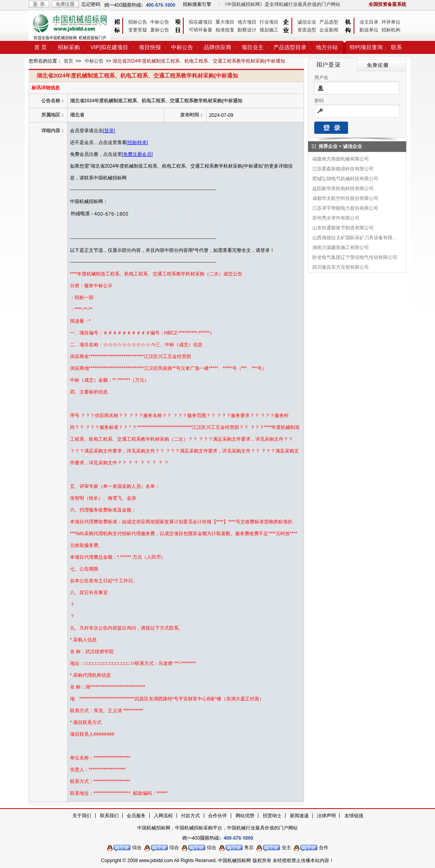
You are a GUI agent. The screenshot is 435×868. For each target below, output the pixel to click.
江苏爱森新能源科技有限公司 (343, 169)
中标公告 (160, 22)
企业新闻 (329, 30)
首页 (68, 61)
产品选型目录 (290, 47)
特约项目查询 (366, 47)
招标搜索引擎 (197, 4)
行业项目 (269, 22)
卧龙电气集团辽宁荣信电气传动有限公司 (355, 257)
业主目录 (369, 22)
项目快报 (150, 47)
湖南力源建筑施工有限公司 (341, 247)
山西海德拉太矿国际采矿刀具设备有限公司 (355, 238)
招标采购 (69, 47)
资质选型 (307, 30)
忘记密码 (91, 4)
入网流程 (163, 816)
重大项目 (225, 22)
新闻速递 (299, 816)
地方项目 (247, 22)
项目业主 (253, 47)
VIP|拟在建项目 (109, 47)
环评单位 (391, 22)
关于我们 (82, 816)
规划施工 (269, 30)
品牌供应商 (217, 47)
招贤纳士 (272, 816)
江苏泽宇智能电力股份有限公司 (345, 208)
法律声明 (326, 816)
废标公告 (160, 30)
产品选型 (329, 22)
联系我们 (109, 816)
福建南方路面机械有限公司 (341, 159)
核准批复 (225, 30)
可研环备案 (201, 30)
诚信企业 (307, 22)
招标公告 (138, 22)
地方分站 (327, 47)
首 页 (41, 47)
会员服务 (136, 816)
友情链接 (354, 816)
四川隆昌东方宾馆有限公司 (341, 267)
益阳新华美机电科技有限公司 (343, 188)
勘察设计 (247, 30)
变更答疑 (138, 30)
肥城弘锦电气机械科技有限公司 (345, 179)
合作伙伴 (217, 816)
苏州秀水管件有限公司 (336, 218)
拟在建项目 (201, 22)
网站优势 (245, 816)
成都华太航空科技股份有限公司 (345, 198)
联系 (396, 47)
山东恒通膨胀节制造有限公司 (343, 228)
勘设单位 (369, 30)
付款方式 (190, 816)
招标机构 (391, 30)
